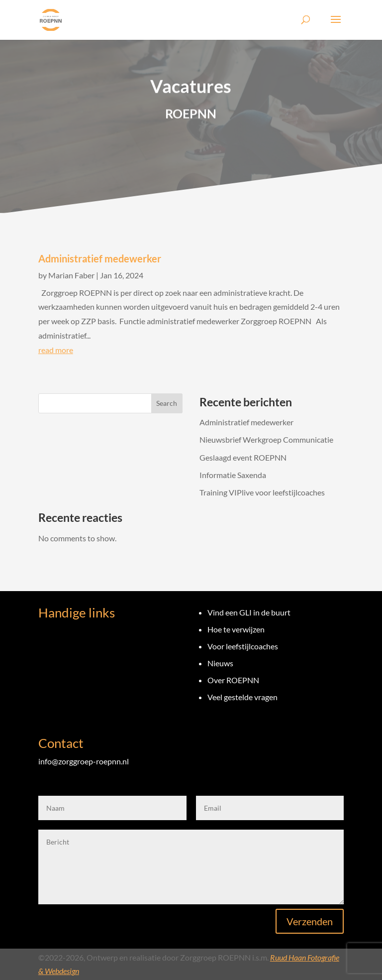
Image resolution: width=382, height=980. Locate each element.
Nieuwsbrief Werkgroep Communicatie (266, 439)
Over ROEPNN (233, 680)
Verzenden (310, 921)
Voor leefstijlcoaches (243, 646)
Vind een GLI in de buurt (249, 612)
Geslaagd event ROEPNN (243, 457)
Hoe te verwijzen (236, 629)
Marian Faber (71, 275)
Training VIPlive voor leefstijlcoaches (262, 492)
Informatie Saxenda (233, 475)
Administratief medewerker (100, 258)
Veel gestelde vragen (242, 697)
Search (167, 403)
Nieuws (220, 663)
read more (56, 350)
